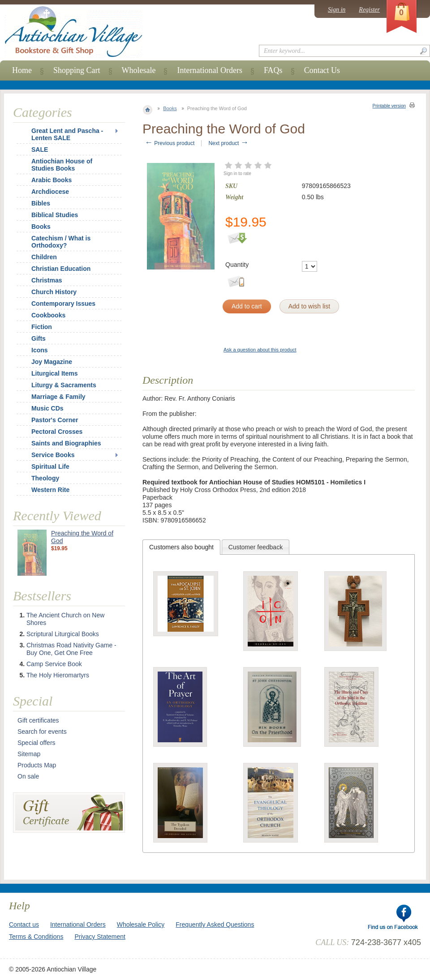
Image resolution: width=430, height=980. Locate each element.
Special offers (37, 743)
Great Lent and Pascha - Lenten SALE (67, 134)
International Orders (209, 70)
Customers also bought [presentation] (181, 547)
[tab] (181, 547)
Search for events (42, 732)
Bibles (41, 203)
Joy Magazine (52, 362)
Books (170, 108)
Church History (54, 292)
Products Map (37, 765)
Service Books (53, 455)
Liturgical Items (54, 373)
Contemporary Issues (63, 304)
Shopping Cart (77, 70)
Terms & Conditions (36, 937)
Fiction (42, 327)
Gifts (39, 338)
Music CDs (47, 408)
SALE (40, 150)
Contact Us (322, 70)
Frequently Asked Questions (215, 924)
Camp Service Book (54, 664)
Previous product (170, 143)
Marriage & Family (58, 397)
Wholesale (139, 70)
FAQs (273, 70)
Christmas (41, 280)
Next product (228, 143)
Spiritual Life (50, 466)
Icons (40, 350)
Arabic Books (52, 180)
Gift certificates (38, 720)
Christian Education (61, 269)
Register (369, 10)
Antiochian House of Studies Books (62, 165)
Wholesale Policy (141, 924)
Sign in (337, 10)
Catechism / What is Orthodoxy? (61, 242)
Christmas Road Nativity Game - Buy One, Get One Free (71, 649)
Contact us (24, 924)
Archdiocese (50, 192)
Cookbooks (48, 315)
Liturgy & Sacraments (64, 385)
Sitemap (29, 754)
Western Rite (50, 490)
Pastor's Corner (55, 420)
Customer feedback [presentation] (256, 547)
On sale (28, 776)
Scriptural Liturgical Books (63, 634)
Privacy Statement (100, 937)
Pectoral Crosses (57, 432)
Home (22, 70)
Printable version (389, 106)
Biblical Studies (55, 215)
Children (44, 257)
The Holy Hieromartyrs (58, 675)
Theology (45, 478)
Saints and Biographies (66, 443)
